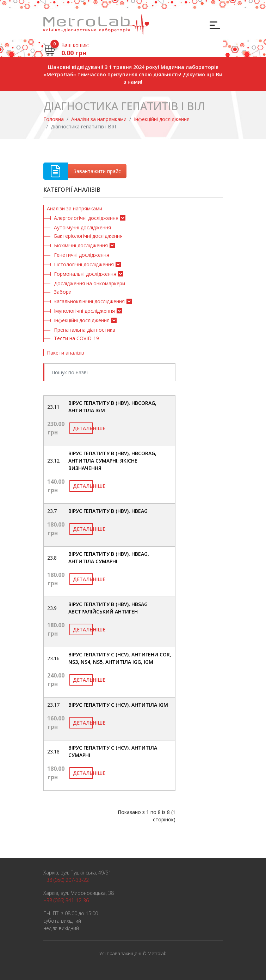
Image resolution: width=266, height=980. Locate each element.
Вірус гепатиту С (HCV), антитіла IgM (118, 705)
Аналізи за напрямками (99, 119)
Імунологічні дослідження (84, 311)
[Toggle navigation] (214, 24)
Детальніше (83, 428)
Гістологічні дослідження (84, 264)
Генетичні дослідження (82, 255)
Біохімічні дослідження (81, 245)
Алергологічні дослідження (86, 218)
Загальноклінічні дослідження (89, 301)
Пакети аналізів (66, 353)
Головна (54, 119)
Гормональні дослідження (85, 274)
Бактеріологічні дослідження (88, 236)
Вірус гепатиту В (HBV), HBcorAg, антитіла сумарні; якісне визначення (112, 461)
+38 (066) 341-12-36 (66, 900)
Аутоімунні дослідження (82, 227)
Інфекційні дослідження (162, 119)
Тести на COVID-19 (76, 338)
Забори (63, 292)
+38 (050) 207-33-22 (66, 880)
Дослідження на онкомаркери (89, 283)
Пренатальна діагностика (85, 330)
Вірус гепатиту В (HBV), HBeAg (108, 511)
